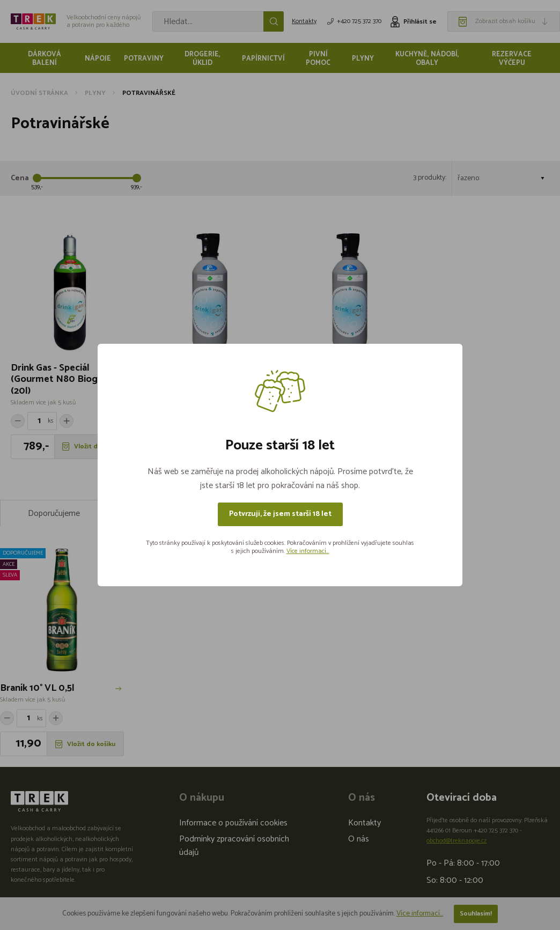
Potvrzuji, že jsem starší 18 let (280, 514)
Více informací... (308, 551)
